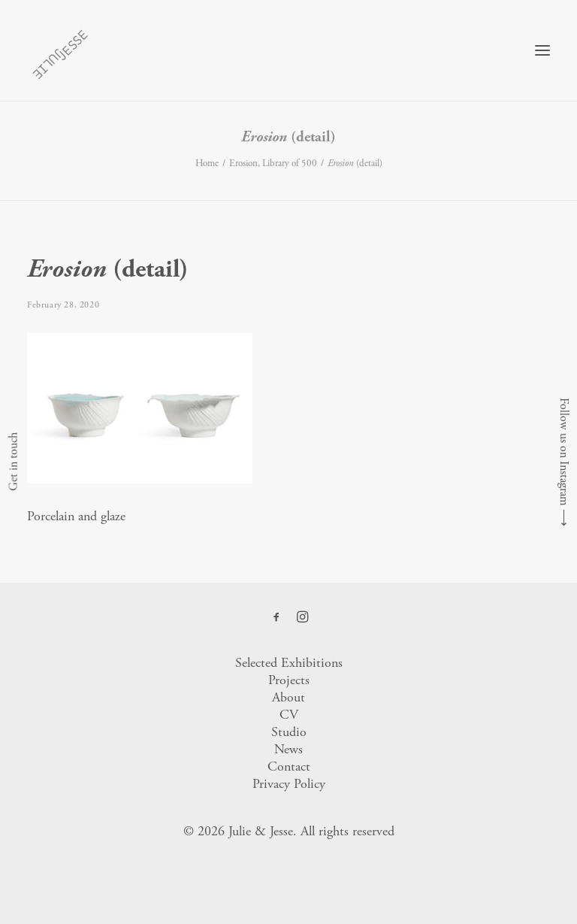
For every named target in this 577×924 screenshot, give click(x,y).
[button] (542, 50)
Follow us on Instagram (564, 452)
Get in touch (13, 462)
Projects (289, 680)
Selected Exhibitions (289, 663)
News (288, 749)
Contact (289, 766)
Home (207, 164)
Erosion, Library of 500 (273, 164)
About (288, 697)
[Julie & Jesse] (60, 50)
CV (289, 715)
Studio (289, 732)
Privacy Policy (289, 784)
